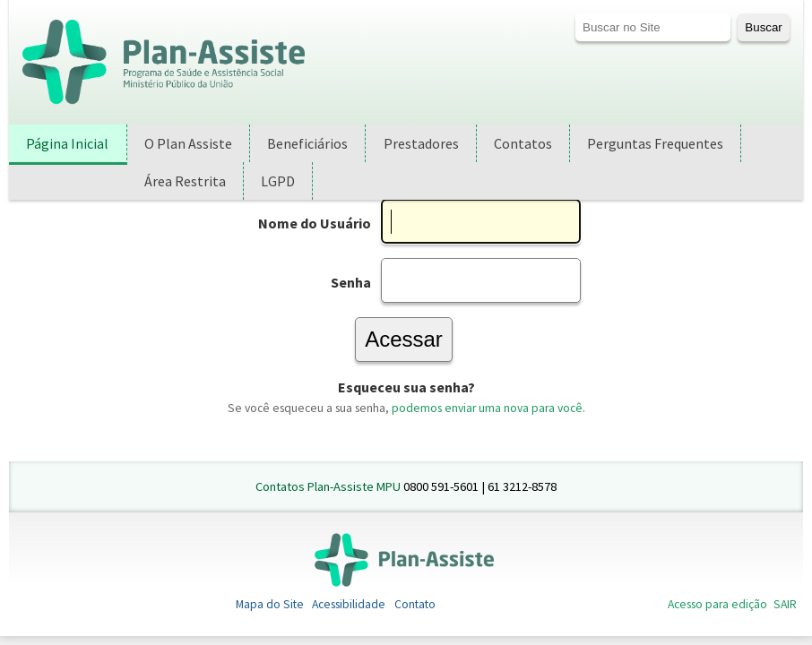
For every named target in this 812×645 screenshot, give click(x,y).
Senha (351, 282)
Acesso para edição (717, 604)
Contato (415, 604)
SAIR (785, 604)
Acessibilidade (349, 604)
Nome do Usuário (315, 223)
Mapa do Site (270, 604)
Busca (575, 13)
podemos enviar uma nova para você (487, 408)
